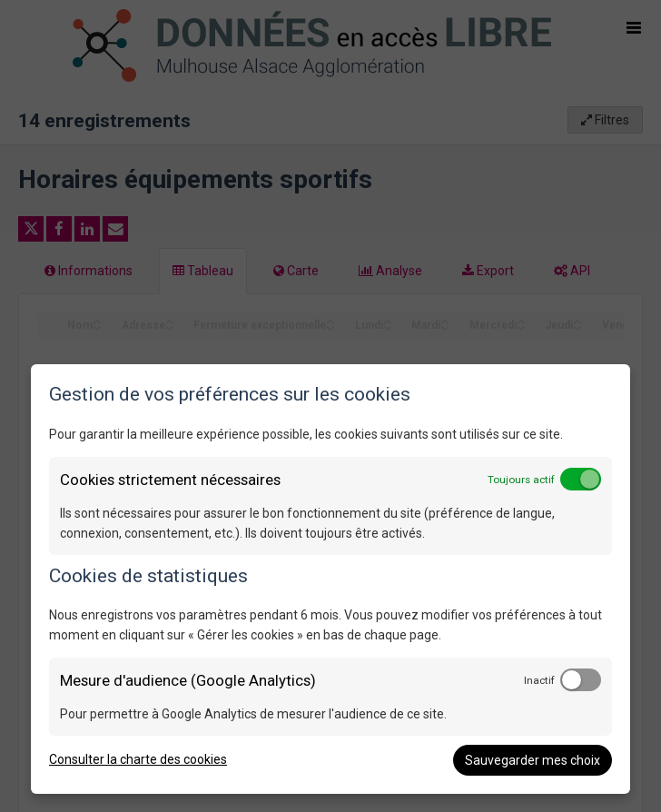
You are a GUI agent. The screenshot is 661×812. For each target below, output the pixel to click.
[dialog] (330, 579)
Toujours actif (521, 480)
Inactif (539, 680)
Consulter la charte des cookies (138, 759)
